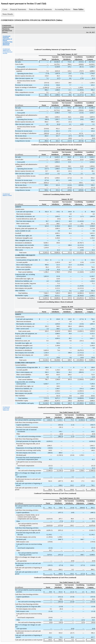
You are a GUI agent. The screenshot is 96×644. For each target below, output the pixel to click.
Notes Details (8, 14)
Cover (5, 9)
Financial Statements (18, 9)
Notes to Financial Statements (40, 9)
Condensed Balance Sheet (7, 195)
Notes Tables (78, 9)
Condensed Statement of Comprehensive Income (8, 51)
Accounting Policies (62, 9)
